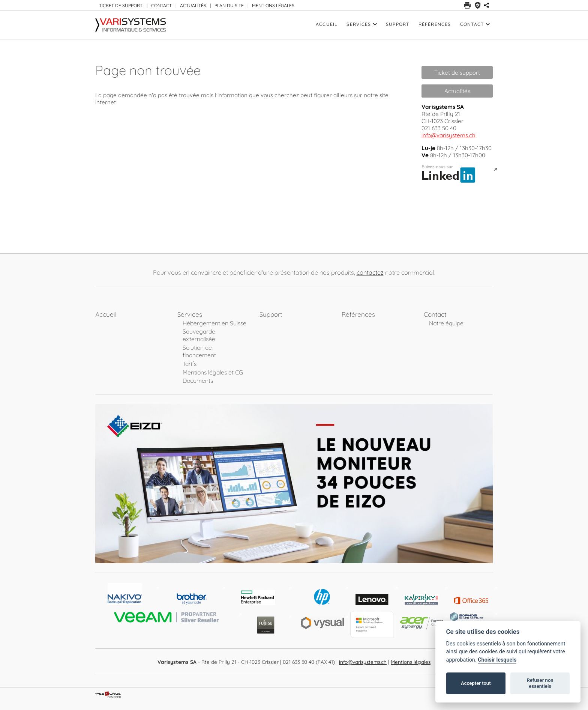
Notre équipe (446, 323)
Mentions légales (411, 662)
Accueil (327, 24)
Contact (475, 24)
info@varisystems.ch (448, 135)
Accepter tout (476, 683)
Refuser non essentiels (540, 683)
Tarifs (190, 364)
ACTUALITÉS (193, 5)
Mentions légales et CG (213, 372)
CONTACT (161, 5)
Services (362, 24)
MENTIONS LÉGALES (273, 5)
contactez (370, 272)
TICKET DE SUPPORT (121, 5)
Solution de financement (199, 351)
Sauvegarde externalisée (199, 335)
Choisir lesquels (497, 660)
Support (398, 24)
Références (435, 24)
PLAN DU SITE (229, 5)
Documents (198, 381)
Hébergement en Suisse (214, 323)
